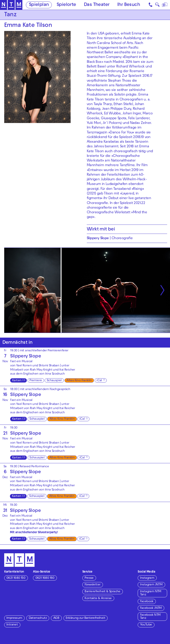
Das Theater (97, 5)
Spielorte (66, 5)
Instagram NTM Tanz (151, 593)
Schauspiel (54, 381)
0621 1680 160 (45, 578)
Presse (89, 578)
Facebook (147, 602)
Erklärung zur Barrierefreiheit (85, 618)
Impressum (14, 618)
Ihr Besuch (129, 5)
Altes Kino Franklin (79, 381)
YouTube (146, 625)
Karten (17, 381)
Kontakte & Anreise (98, 599)
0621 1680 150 (16, 578)
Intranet (12, 625)
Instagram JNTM (151, 585)
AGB (56, 618)
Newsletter (92, 585)
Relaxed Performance (34, 467)
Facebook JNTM (151, 608)
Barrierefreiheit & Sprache (102, 592)
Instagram (147, 578)
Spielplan (39, 5)
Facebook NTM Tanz (150, 617)
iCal (99, 381)
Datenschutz (38, 618)
